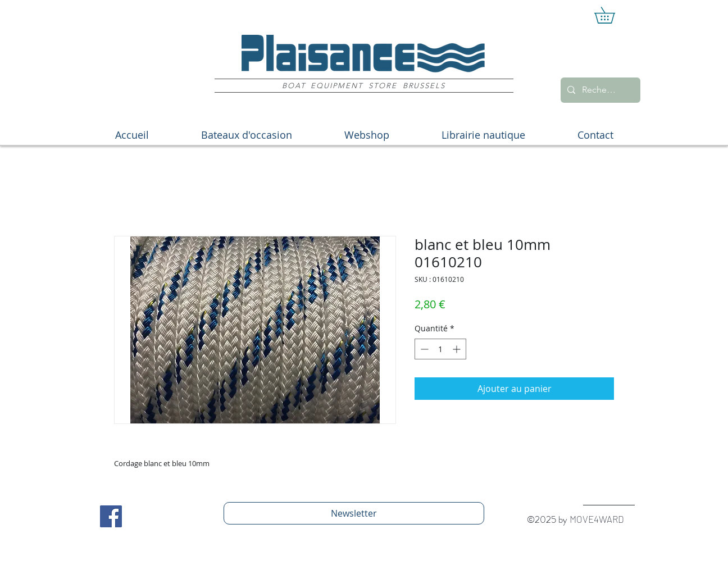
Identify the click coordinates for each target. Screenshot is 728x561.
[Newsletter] (354, 513)
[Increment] (458, 349)
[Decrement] (423, 349)
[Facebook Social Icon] (111, 516)
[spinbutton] (440, 349)
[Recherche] (599, 90)
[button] (613, 15)
